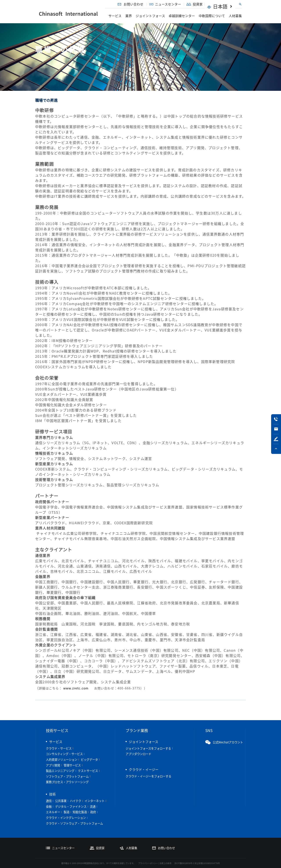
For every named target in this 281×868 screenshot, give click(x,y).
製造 (67, 812)
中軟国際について (212, 16)
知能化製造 (80, 812)
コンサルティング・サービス (64, 754)
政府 (93, 812)
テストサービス (88, 771)
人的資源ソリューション (62, 760)
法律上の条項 (165, 863)
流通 (93, 806)
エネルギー (53, 812)
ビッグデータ (89, 760)
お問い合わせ (140, 4)
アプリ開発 (53, 765)
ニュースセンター (175, 4)
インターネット (95, 801)
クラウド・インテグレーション (66, 818)
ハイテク (76, 801)
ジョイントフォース (150, 16)
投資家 (204, 4)
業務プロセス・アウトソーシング (67, 782)
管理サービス (72, 765)
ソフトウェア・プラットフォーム (67, 776)
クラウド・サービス (59, 748)
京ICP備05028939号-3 (184, 863)
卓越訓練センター (182, 16)
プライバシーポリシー (148, 863)
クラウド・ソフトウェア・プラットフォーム (74, 823)
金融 (49, 806)
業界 (129, 16)
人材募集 (235, 16)
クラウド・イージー (144, 770)
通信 (49, 801)
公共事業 (61, 801)
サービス (115, 16)
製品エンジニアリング (60, 771)
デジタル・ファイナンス (71, 806)
